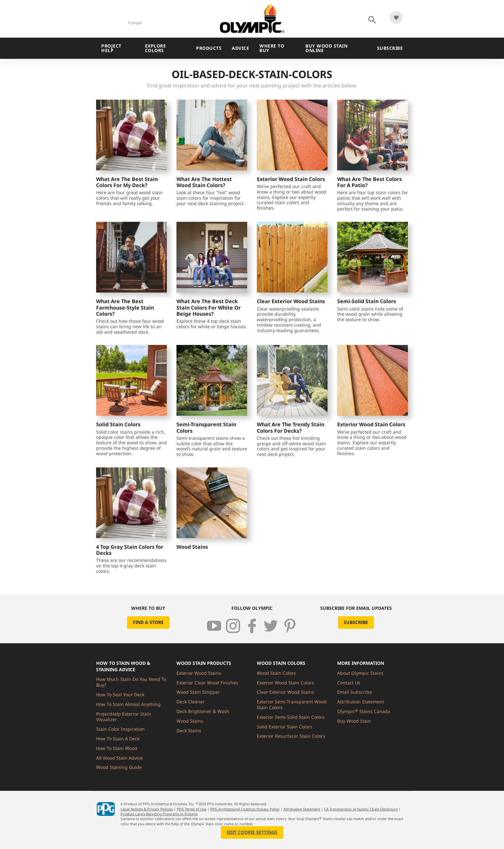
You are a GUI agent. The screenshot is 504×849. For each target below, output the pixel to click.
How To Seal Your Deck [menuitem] (120, 695)
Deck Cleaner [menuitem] (191, 702)
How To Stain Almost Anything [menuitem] (128, 704)
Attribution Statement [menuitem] (361, 702)
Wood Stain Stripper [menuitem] (198, 692)
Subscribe (390, 48)
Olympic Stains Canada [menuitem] (364, 711)
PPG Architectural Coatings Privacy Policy (245, 809)
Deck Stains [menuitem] (189, 731)
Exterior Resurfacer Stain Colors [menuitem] (291, 736)
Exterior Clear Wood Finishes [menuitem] (207, 683)
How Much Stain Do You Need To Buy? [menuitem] (131, 682)
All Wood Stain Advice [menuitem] (119, 758)
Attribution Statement (302, 809)
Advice (240, 48)
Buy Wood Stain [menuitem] (354, 721)
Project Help (111, 48)
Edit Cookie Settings (252, 832)
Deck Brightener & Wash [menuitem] (203, 711)
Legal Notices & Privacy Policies (147, 809)
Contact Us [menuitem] (349, 683)
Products (209, 48)
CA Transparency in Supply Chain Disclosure (361, 809)
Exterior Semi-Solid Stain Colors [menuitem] (291, 717)
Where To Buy (272, 48)
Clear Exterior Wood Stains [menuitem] (285, 692)
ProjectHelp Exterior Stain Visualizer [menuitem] (124, 717)
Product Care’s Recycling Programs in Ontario (159, 814)
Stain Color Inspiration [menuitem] (120, 729)
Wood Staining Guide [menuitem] (119, 767)
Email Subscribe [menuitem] (355, 692)
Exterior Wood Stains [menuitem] (199, 673)
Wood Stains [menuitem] (190, 721)
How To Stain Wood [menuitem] (117, 748)
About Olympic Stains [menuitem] (360, 673)
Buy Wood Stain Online (326, 48)
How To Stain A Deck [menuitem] (118, 739)
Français (135, 23)
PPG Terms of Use (192, 809)
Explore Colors (156, 48)
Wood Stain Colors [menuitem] (276, 673)
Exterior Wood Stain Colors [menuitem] (285, 683)
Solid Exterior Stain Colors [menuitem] (285, 727)
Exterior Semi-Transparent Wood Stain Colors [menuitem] (292, 704)
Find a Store (148, 622)
